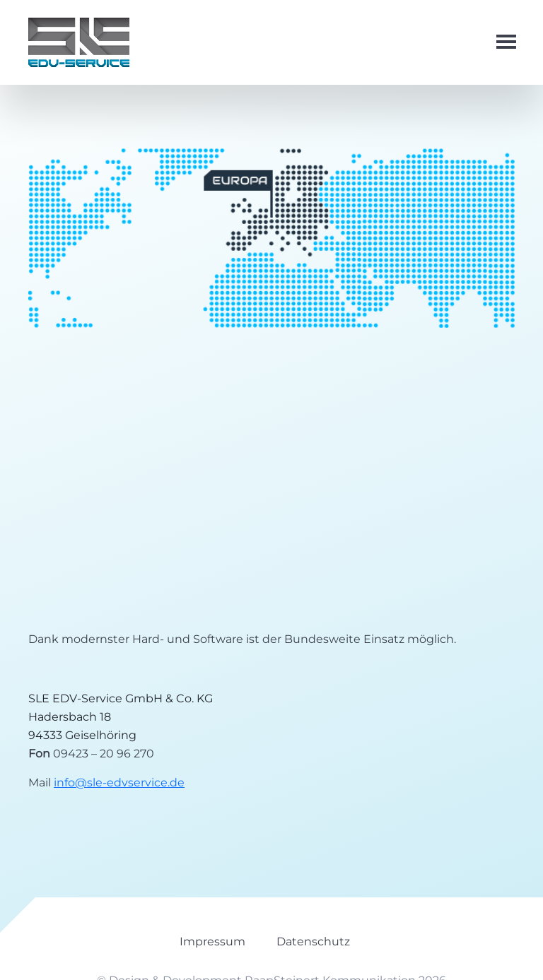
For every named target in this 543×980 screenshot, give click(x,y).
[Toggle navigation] (499, 43)
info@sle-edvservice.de (119, 783)
